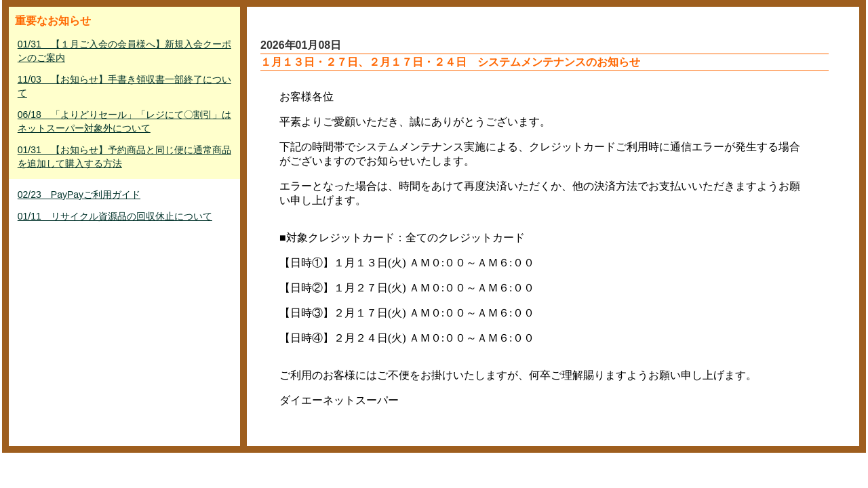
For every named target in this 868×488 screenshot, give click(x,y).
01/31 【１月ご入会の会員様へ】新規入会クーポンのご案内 (124, 51)
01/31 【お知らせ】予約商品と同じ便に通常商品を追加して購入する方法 (124, 157)
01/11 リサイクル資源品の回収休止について (115, 216)
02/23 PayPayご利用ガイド (79, 195)
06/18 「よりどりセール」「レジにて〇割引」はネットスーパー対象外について (124, 121)
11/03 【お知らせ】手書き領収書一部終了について (124, 86)
